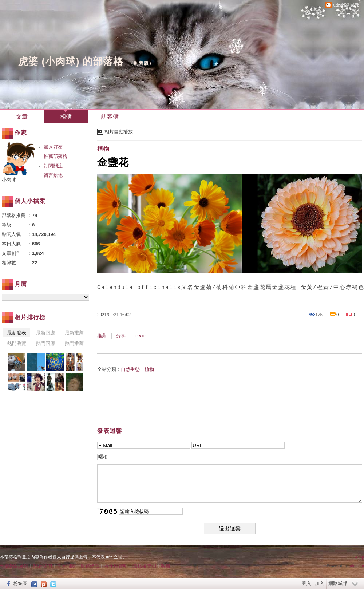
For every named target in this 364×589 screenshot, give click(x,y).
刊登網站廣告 (14, 566)
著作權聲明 (116, 566)
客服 (166, 566)
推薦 (102, 336)
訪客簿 (110, 117)
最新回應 (45, 333)
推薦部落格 (56, 156)
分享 (121, 336)
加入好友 (53, 147)
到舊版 (141, 63)
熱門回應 (45, 343)
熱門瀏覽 (17, 343)
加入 (320, 583)
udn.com (356, 566)
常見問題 (66, 566)
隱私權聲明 (144, 566)
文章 (22, 117)
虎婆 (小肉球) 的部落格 (71, 62)
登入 (306, 583)
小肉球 (9, 180)
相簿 (66, 117)
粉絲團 (20, 583)
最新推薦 (74, 333)
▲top (359, 557)
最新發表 (17, 333)
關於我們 (43, 566)
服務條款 (90, 566)
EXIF (141, 336)
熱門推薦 (74, 343)
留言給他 (53, 175)
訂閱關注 (53, 166)
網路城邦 (338, 583)
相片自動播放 (119, 132)
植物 (103, 149)
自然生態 (130, 369)
